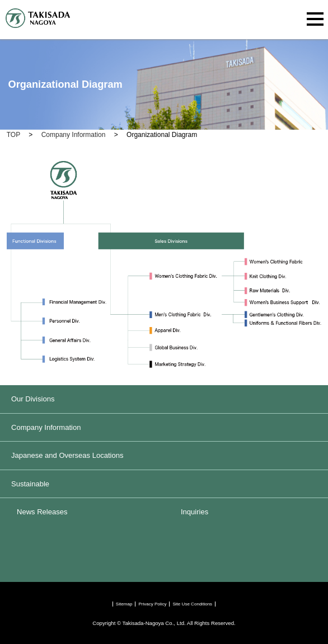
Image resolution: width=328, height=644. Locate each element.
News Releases (42, 512)
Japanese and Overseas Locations (67, 455)
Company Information (46, 427)
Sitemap (124, 604)
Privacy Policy (152, 604)
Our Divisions (33, 399)
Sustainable (30, 484)
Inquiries (195, 512)
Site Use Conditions (192, 604)
